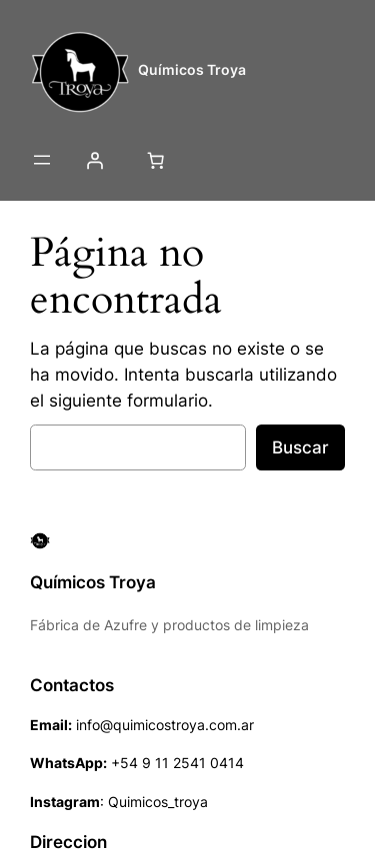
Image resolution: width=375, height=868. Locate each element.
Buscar (300, 447)
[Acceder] (94, 160)
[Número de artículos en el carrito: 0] (155, 160)
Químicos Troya (192, 69)
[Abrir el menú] (42, 160)
